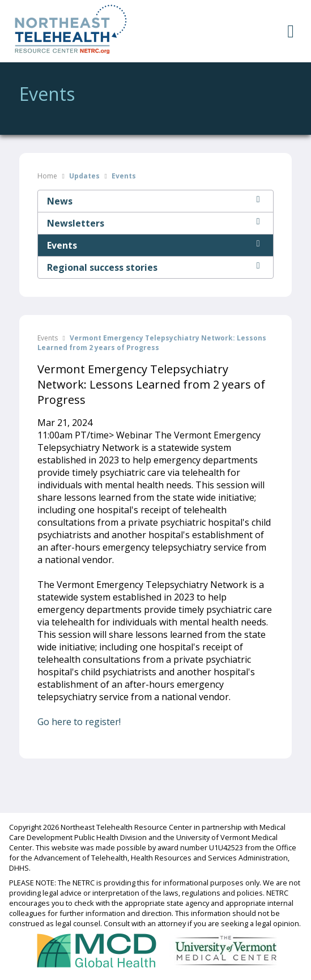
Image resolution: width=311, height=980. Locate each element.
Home (47, 176)
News (155, 201)
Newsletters (155, 223)
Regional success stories (155, 267)
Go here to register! (79, 722)
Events (155, 245)
